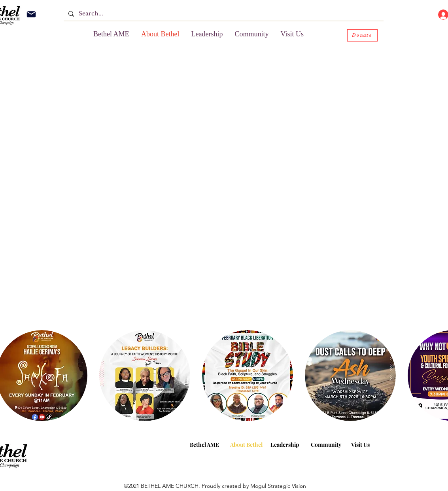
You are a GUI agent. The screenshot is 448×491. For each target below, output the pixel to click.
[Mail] (31, 14)
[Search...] (223, 14)
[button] (252, 34)
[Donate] (362, 35)
